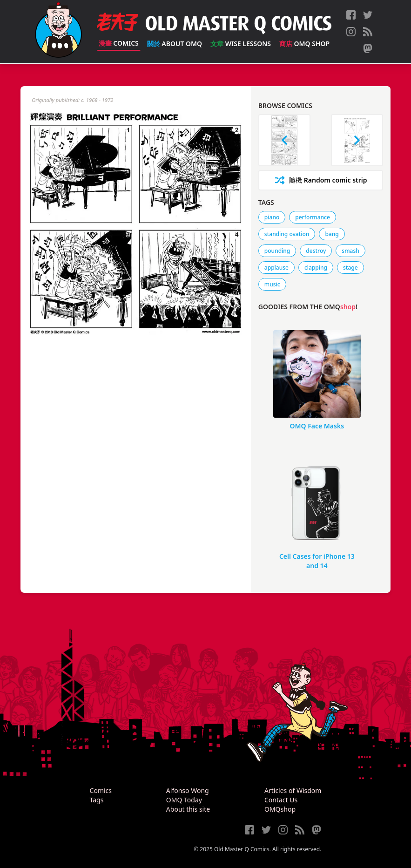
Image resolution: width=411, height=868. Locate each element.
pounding (277, 251)
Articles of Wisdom (293, 790)
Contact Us (281, 800)
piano (272, 217)
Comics (119, 43)
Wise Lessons (241, 44)
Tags (97, 800)
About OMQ (175, 44)
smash (350, 251)
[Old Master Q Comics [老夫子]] (58, 32)
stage (350, 268)
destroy (316, 251)
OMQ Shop (304, 44)
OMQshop (280, 809)
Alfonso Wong (188, 790)
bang (332, 234)
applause (276, 268)
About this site (188, 809)
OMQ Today (184, 800)
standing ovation (287, 234)
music (272, 284)
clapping (316, 268)
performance (313, 217)
